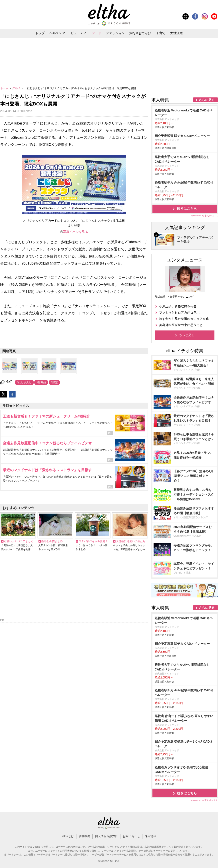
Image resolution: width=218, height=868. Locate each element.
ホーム (5, 88)
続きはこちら (187, 209)
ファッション (115, 33)
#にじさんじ (24, 382)
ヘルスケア (57, 33)
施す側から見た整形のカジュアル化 (184, 319)
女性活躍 (176, 33)
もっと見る (187, 335)
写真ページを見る (76, 232)
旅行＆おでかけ (140, 33)
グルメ (17, 88)
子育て (161, 33)
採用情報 (150, 836)
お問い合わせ (131, 836)
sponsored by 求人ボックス (204, 216)
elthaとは (68, 836)
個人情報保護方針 (106, 836)
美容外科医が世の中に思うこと (181, 325)
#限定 (54, 382)
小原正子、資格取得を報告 (178, 306)
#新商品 (41, 382)
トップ (40, 33)
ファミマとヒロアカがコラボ (179, 312)
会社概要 (84, 836)
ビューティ (78, 33)
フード (96, 33)
